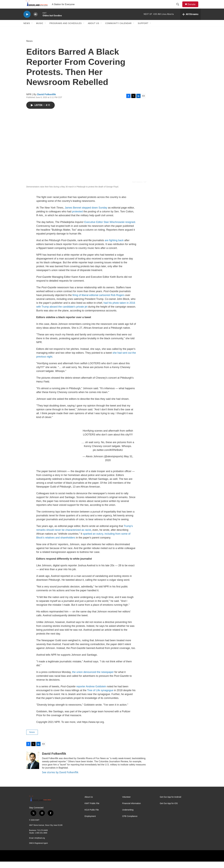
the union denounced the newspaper (93, 678)
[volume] (36, 21)
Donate (193, 7)
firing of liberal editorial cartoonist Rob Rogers (98, 302)
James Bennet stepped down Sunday (86, 214)
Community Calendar (118, 30)
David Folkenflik (47, 101)
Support (143, 30)
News (27, 30)
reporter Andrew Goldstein (91, 693)
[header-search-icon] (179, 8)
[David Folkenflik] (33, 767)
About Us (93, 30)
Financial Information (131, 810)
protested (78, 218)
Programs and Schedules (66, 30)
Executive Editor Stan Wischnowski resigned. (110, 228)
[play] (27, 21)
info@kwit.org (40, 844)
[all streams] (190, 21)
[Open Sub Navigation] (32, 30)
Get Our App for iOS (169, 810)
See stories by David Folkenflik (60, 779)
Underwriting (128, 816)
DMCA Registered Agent (38, 850)
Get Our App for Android (170, 803)
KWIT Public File (92, 810)
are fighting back (114, 247)
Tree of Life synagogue (100, 697)
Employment (90, 823)
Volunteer (126, 803)
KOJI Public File (92, 816)
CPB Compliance (130, 823)
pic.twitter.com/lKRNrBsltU (108, 456)
